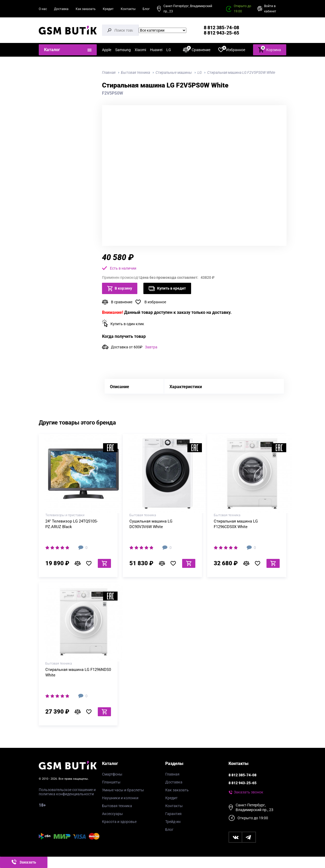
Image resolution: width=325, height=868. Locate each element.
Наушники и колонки (120, 798)
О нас (43, 9)
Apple (107, 50)
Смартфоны (112, 774)
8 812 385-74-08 (221, 28)
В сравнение (122, 302)
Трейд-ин (173, 822)
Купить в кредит (167, 289)
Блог (146, 9)
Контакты (128, 9)
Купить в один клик (127, 324)
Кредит (108, 9)
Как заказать (86, 9)
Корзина (270, 49)
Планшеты (111, 782)
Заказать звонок (249, 792)
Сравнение (197, 50)
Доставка (61, 9)
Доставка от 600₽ (134, 347)
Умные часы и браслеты (123, 790)
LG (169, 50)
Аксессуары (112, 814)
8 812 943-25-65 (221, 33)
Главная (172, 774)
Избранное (232, 50)
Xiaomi (140, 50)
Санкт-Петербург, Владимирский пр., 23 (188, 9)
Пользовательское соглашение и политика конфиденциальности (67, 792)
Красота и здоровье (119, 822)
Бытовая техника (117, 806)
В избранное (155, 302)
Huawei (156, 50)
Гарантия (173, 814)
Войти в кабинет (270, 9)
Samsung (123, 50)
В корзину (120, 289)
